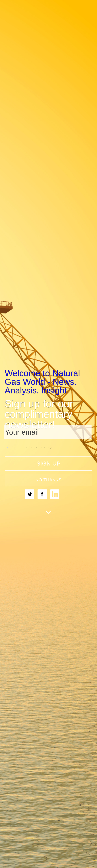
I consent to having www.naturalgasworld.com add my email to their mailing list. (30, 448)
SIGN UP (49, 463)
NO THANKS (48, 480)
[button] (49, 382)
